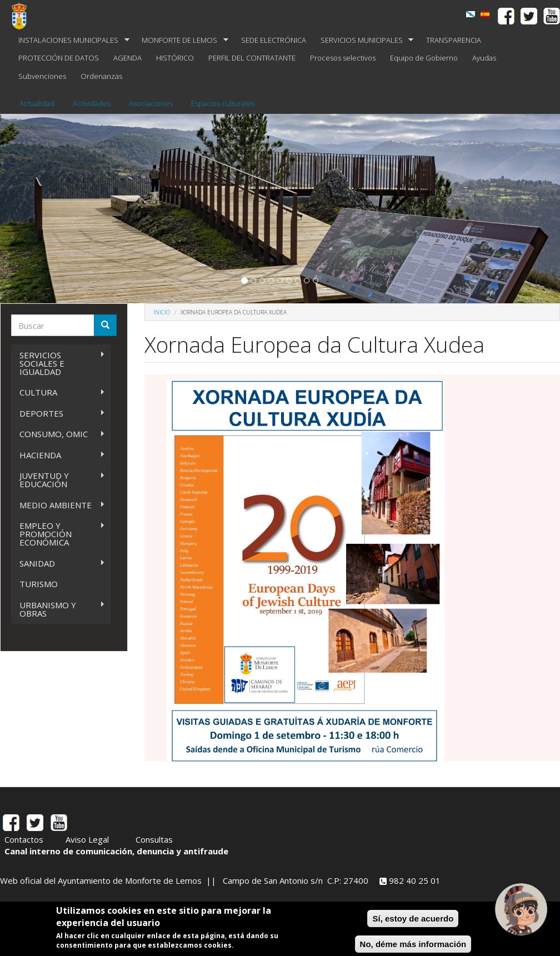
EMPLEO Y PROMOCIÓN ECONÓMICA (58, 534)
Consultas (154, 839)
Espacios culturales (223, 103)
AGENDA (127, 58)
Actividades (92, 103)
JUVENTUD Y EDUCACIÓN (58, 480)
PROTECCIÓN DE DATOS (59, 58)
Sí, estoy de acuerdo (413, 919)
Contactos (24, 839)
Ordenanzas (101, 76)
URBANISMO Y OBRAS (58, 609)
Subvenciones (42, 76)
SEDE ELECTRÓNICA (274, 40)
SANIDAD (58, 564)
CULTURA (58, 392)
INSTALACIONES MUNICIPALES (70, 40)
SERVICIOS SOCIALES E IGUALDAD (58, 363)
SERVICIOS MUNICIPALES (364, 40)
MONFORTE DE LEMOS (181, 40)
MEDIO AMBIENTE (58, 505)
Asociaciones (151, 103)
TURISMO (39, 584)
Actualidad (37, 103)
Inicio (162, 312)
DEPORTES (58, 414)
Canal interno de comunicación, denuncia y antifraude (116, 851)
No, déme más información (413, 944)
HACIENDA (58, 455)
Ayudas (484, 58)
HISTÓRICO (175, 58)
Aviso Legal (87, 839)
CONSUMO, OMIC (58, 434)
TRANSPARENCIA (454, 40)
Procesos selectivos (343, 58)
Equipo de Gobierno (424, 58)
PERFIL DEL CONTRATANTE (252, 58)
